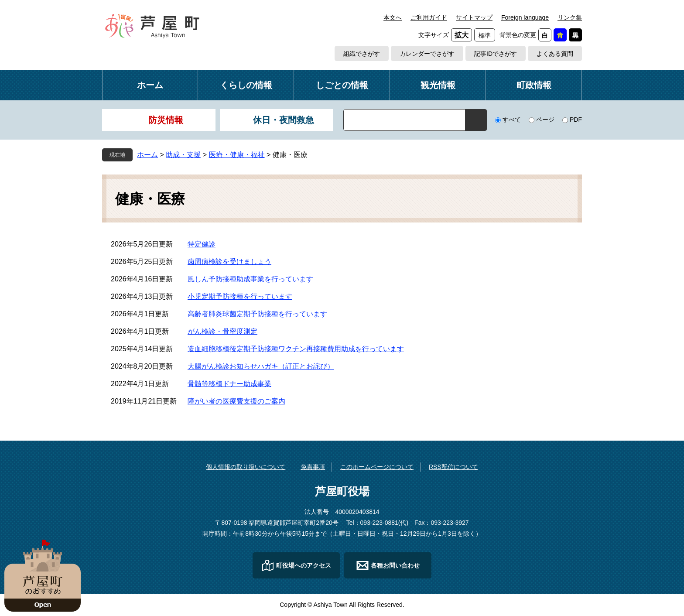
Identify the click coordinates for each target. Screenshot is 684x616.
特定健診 (202, 244)
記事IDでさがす (496, 54)
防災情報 (166, 120)
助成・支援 (183, 155)
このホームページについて (377, 467)
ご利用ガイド (429, 17)
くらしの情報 (246, 85)
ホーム (150, 85)
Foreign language (525, 17)
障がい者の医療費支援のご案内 (236, 401)
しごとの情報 (342, 85)
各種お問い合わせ (395, 565)
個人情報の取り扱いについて (246, 467)
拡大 (462, 35)
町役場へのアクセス (304, 565)
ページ (545, 120)
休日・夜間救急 (284, 120)
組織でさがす (362, 54)
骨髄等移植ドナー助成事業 (229, 384)
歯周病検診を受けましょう (229, 262)
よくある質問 (555, 54)
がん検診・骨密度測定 (222, 331)
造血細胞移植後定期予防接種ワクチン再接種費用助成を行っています (296, 349)
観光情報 (438, 85)
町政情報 (534, 85)
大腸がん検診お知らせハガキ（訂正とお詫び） (261, 366)
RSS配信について (453, 467)
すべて (512, 120)
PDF (576, 120)
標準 (485, 35)
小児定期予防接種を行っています (240, 296)
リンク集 (570, 17)
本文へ (393, 17)
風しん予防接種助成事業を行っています (250, 279)
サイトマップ (474, 17)
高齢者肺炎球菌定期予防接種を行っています (257, 314)
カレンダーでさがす (427, 54)
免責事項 (313, 467)
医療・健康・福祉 (237, 155)
